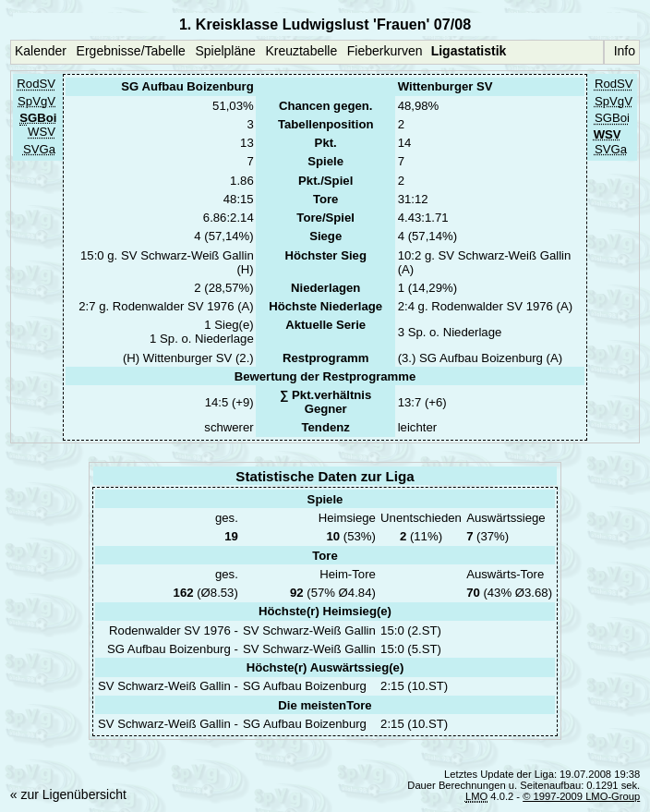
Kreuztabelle (301, 51)
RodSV (36, 85)
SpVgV (36, 101)
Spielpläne (225, 51)
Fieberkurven (385, 51)
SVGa (39, 149)
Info (625, 51)
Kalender (41, 51)
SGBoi (612, 119)
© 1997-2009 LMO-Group (581, 796)
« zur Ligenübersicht (68, 794)
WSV (42, 133)
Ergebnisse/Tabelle (131, 51)
